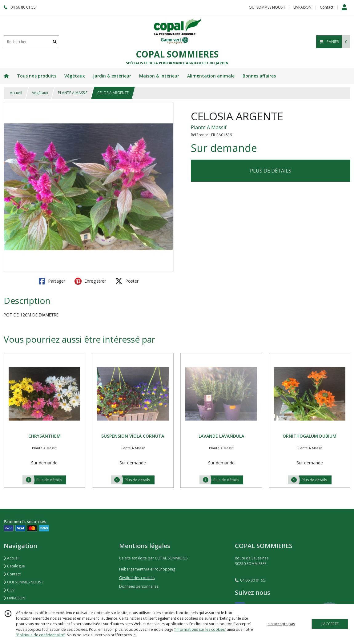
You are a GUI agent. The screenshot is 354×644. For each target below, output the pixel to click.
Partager (52, 281)
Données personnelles (139, 586)
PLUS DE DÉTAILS (271, 171)
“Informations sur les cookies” (200, 629)
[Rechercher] (55, 42)
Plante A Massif (209, 127)
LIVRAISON (14, 598)
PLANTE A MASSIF (73, 93)
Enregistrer (90, 281)
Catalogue (14, 566)
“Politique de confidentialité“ (41, 635)
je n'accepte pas (281, 624)
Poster (127, 281)
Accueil (16, 93)
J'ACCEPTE (330, 624)
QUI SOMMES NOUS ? (24, 582)
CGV (9, 590)
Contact (327, 7)
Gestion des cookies (137, 578)
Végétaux (40, 93)
